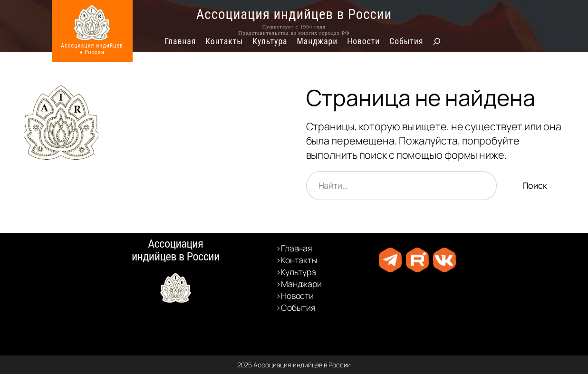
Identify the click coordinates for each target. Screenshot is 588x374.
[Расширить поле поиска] (437, 41)
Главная (181, 41)
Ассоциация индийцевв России (92, 49)
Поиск (535, 185)
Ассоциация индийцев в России (294, 14)
